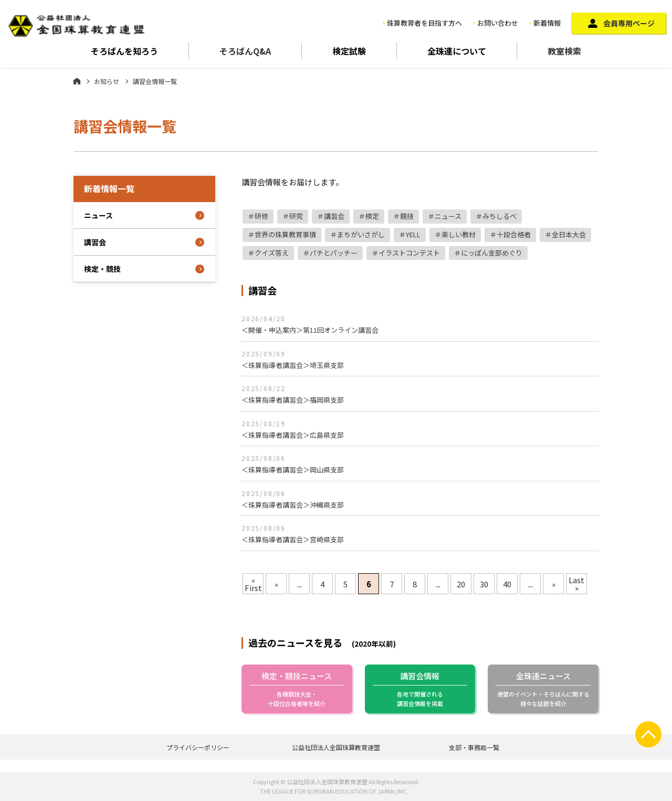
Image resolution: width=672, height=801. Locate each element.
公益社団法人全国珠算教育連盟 (336, 747)
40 (507, 584)
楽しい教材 (459, 234)
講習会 (334, 216)
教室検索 (564, 51)
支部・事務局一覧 (474, 747)
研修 (261, 216)
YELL (413, 234)
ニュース (448, 216)
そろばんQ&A (245, 51)
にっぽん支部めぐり (492, 253)
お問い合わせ (498, 23)
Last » (576, 584)
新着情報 (547, 23)
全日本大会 (569, 234)
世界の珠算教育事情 (285, 234)
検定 (372, 216)
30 (484, 584)
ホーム (77, 81)
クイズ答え (272, 253)
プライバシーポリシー (198, 747)
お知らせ (107, 81)
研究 (296, 216)
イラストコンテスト (409, 253)
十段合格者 (514, 234)
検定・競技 (102, 269)
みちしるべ (500, 216)
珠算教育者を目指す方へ (424, 23)
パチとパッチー (334, 253)
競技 (407, 216)
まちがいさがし (361, 234)
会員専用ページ (629, 23)
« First (253, 584)
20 (461, 584)
